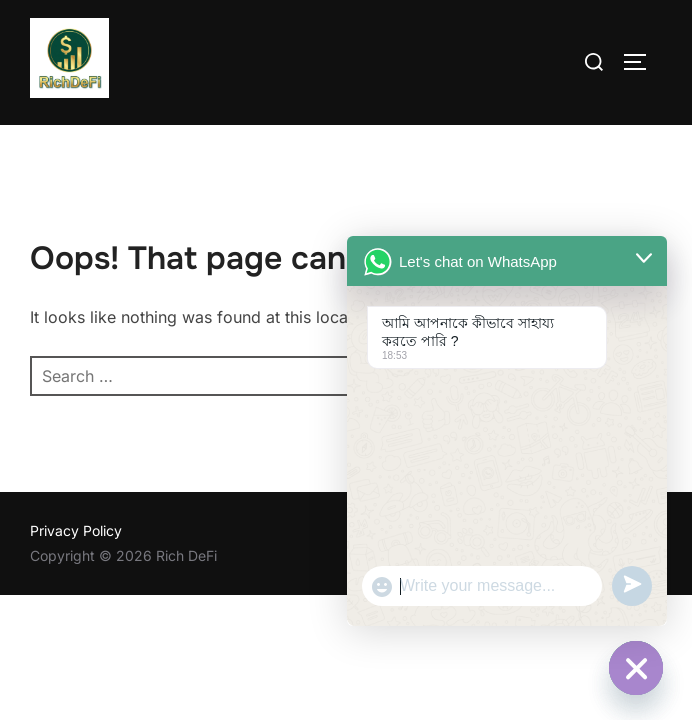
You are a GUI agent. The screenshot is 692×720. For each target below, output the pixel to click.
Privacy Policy (76, 530)
